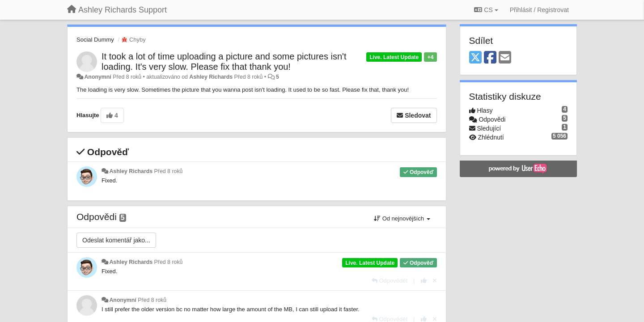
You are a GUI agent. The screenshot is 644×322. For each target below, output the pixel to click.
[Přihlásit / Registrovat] (539, 10)
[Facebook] (490, 58)
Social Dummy (95, 40)
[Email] (505, 58)
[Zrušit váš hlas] (435, 281)
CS (486, 10)
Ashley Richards (211, 77)
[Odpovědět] (390, 281)
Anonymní (97, 77)
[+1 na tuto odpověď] (424, 281)
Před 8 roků (169, 171)
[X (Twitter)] (475, 58)
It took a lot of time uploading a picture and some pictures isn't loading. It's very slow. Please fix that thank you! (224, 61)
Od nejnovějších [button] (402, 218)
